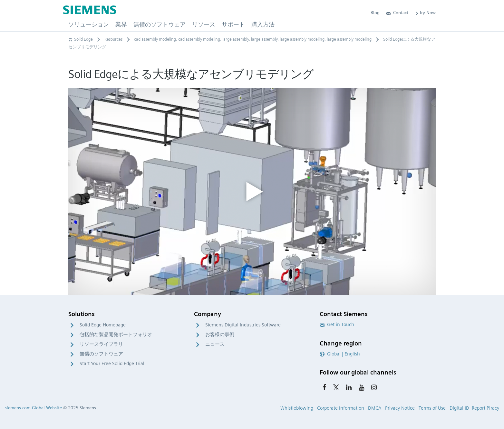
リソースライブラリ (101, 344)
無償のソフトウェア (101, 354)
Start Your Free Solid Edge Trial (112, 364)
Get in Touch (337, 324)
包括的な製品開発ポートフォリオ (116, 334)
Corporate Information (341, 408)
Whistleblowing (297, 408)
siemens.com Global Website (33, 408)
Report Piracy (485, 408)
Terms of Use (432, 408)
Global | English (340, 354)
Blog (375, 13)
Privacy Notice (400, 408)
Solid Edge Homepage (103, 325)
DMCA (375, 408)
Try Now (425, 13)
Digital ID (459, 408)
